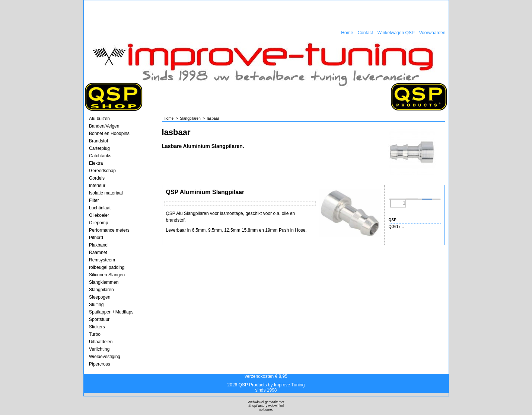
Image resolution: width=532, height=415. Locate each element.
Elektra (96, 163)
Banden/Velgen (104, 126)
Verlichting (99, 349)
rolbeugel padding (107, 267)
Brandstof (98, 141)
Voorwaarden (432, 33)
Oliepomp (98, 223)
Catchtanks (100, 156)
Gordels (97, 178)
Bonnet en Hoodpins (109, 133)
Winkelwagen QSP (396, 33)
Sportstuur (99, 319)
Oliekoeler (99, 215)
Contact (365, 33)
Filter (94, 200)
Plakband (98, 245)
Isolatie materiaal (106, 193)
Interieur (97, 186)
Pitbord (96, 238)
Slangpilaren (101, 290)
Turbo (95, 334)
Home (347, 33)
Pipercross (100, 364)
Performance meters (109, 230)
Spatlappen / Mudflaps (111, 312)
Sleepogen (100, 297)
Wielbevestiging (105, 357)
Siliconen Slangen (107, 275)
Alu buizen (99, 119)
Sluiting (96, 305)
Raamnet (98, 252)
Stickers (97, 327)
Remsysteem (102, 260)
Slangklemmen (104, 282)
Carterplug (99, 148)
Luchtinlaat (100, 208)
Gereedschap (102, 171)
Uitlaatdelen (101, 342)
